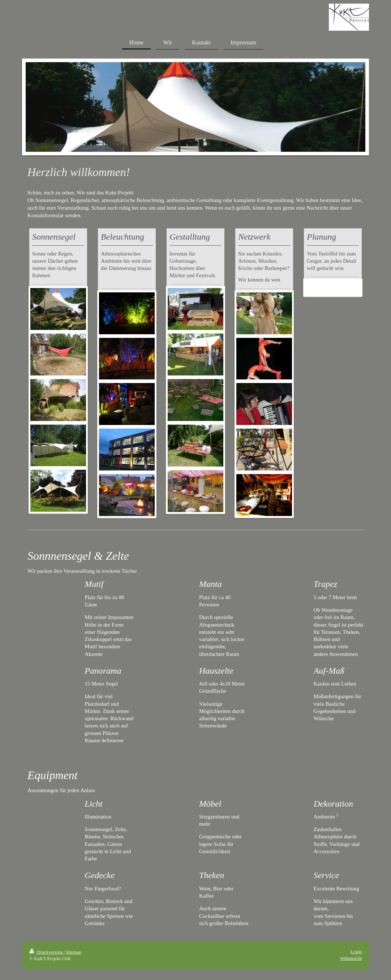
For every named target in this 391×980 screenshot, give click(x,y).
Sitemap (74, 952)
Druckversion (46, 952)
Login (356, 952)
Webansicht (351, 958)
